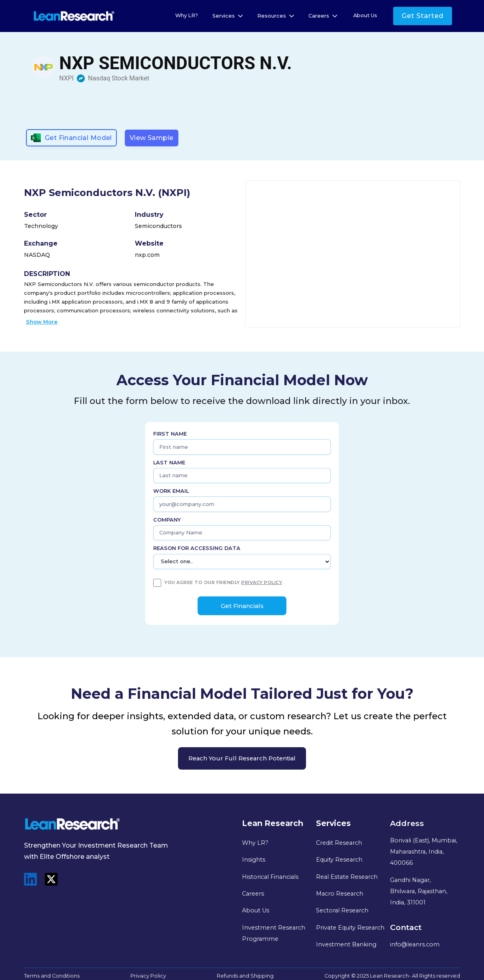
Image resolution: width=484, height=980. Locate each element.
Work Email (171, 491)
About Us (365, 15)
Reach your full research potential (242, 758)
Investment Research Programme (274, 933)
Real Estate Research (347, 877)
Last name (169, 463)
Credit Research (339, 843)
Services (224, 16)
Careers (253, 894)
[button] (228, 16)
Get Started (423, 16)
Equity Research (339, 860)
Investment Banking (346, 944)
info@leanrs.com (415, 944)
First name (170, 434)
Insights (254, 860)
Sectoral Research (342, 910)
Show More (42, 322)
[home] (74, 16)
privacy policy (262, 582)
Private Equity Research (350, 928)
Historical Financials (270, 877)
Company (167, 520)
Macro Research (340, 894)
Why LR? (187, 15)
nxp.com (147, 255)
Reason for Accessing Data (197, 548)
